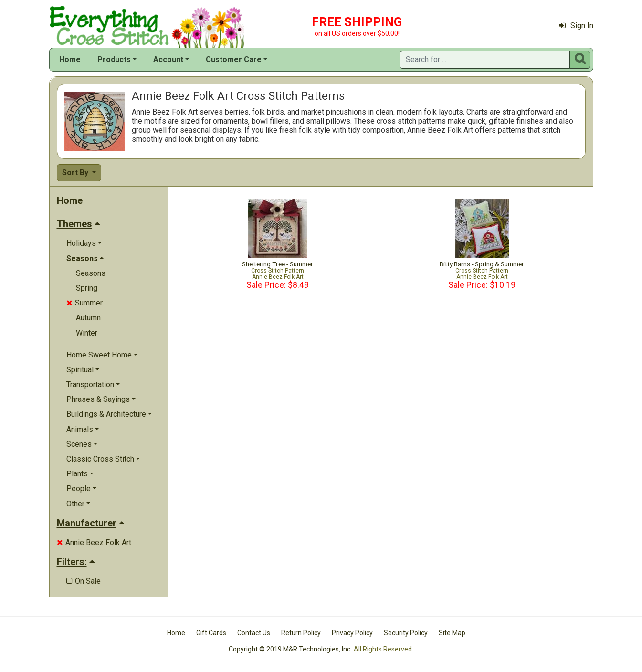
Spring (87, 288)
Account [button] (168, 59)
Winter (87, 333)
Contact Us (254, 633)
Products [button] (114, 59)
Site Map (452, 633)
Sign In (576, 26)
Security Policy (406, 633)
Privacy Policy (352, 633)
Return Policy (301, 633)
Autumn (88, 318)
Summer (84, 303)
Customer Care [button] (234, 59)
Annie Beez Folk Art (94, 542)
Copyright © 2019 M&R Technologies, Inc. (290, 649)
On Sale (84, 581)
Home (70, 59)
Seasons (91, 273)
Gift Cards (211, 633)
